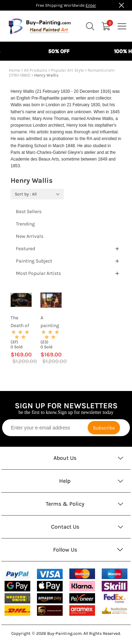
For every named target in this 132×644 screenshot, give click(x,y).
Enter (91, 5)
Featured (26, 249)
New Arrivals (30, 236)
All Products (36, 70)
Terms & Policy (65, 504)
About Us (65, 458)
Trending (25, 224)
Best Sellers (29, 212)
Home (14, 70)
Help (65, 481)
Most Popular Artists (38, 273)
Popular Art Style (67, 70)
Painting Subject (34, 261)
